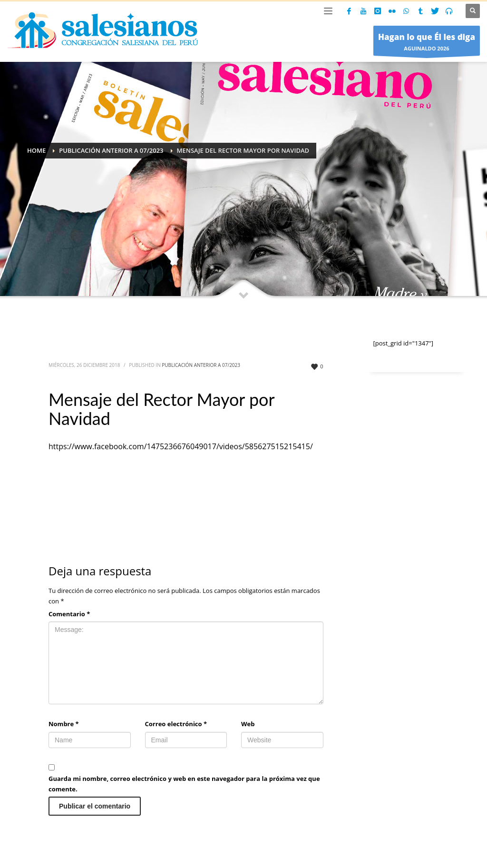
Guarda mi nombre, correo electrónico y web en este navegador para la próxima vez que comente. (184, 784)
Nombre (64, 724)
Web (248, 724)
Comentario (69, 614)
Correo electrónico (176, 724)
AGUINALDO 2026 (427, 43)
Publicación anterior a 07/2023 (201, 365)
